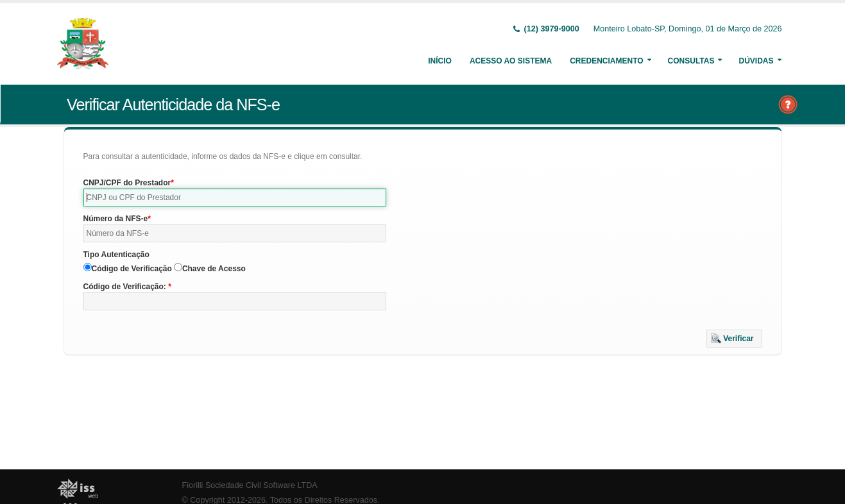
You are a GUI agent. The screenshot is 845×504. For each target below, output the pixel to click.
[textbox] (235, 197)
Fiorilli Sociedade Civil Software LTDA (250, 485)
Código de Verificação (132, 269)
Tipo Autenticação (116, 255)
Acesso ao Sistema (511, 61)
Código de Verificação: (126, 287)
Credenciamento (606, 61)
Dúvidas (756, 61)
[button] (734, 339)
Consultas (691, 61)
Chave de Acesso (214, 269)
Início (440, 61)
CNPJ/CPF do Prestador (127, 183)
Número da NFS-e (116, 219)
